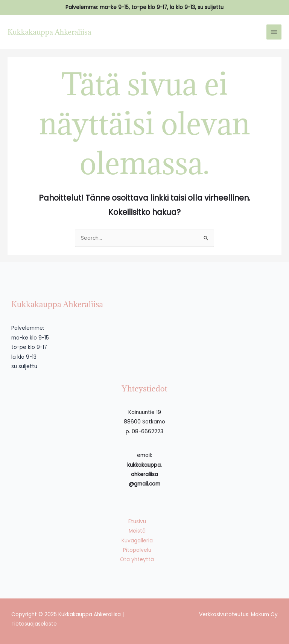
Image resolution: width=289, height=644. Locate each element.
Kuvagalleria (137, 541)
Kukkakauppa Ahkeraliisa (49, 32)
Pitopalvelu (137, 550)
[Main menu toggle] (274, 32)
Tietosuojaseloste (34, 624)
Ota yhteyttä (137, 560)
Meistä (137, 531)
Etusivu (137, 521)
